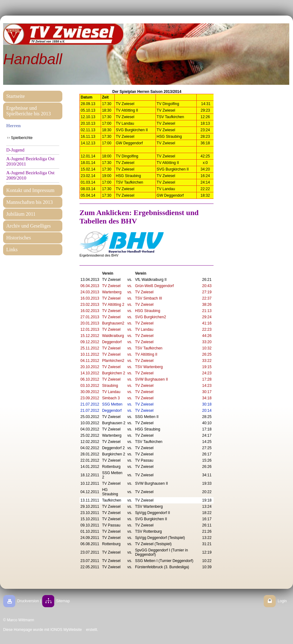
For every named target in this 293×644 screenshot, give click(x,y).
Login (282, 601)
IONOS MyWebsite (66, 630)
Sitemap (63, 601)
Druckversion (28, 601)
